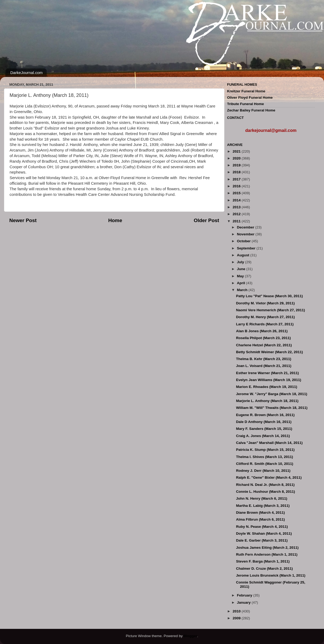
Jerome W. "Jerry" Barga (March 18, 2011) (272, 394)
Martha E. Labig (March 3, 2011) (263, 506)
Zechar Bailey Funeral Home (251, 110)
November (246, 234)
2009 (237, 618)
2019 (237, 165)
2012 (237, 214)
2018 (237, 172)
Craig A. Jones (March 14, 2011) (263, 436)
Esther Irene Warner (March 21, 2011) (268, 373)
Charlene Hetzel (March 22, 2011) (264, 345)
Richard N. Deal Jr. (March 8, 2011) (265, 485)
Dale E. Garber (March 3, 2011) (262, 540)
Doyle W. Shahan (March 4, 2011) (264, 533)
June (242, 269)
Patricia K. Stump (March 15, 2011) (265, 450)
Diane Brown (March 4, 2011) (261, 513)
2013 (237, 207)
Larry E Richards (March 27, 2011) (265, 324)
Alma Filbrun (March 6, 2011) (261, 519)
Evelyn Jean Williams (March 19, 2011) (269, 380)
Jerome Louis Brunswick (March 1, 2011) (271, 575)
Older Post (206, 220)
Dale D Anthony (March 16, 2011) (264, 422)
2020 (237, 158)
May (241, 276)
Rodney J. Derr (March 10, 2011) (263, 471)
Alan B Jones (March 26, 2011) (262, 331)
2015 (237, 193)
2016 (237, 186)
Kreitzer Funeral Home (246, 91)
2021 (237, 151)
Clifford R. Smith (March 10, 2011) (265, 464)
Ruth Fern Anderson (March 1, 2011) (267, 554)
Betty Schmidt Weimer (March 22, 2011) (270, 352)
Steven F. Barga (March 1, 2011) (263, 561)
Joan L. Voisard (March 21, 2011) (264, 366)
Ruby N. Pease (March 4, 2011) (262, 527)
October (244, 241)
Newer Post (23, 220)
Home (115, 220)
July (241, 262)
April (242, 283)
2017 (237, 179)
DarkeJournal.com (27, 73)
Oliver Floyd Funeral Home (250, 98)
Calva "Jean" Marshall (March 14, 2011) (269, 443)
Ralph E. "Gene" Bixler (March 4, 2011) (269, 477)
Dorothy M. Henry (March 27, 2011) (265, 317)
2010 (237, 611)
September (247, 248)
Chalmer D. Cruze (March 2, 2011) (265, 569)
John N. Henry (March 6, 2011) (262, 498)
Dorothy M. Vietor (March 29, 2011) (265, 303)
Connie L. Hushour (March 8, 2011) (266, 492)
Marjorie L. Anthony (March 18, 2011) (267, 401)
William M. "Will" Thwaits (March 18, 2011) (272, 408)
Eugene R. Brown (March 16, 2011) (265, 415)
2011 (237, 221)
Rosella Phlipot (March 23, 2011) (263, 338)
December (246, 227)
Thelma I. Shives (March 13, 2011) (265, 457)
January (244, 602)
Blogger (190, 636)
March (243, 290)
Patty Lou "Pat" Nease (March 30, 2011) (269, 296)
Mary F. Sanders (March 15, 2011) (264, 429)
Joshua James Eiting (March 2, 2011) (267, 548)
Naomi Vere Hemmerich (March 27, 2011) (271, 310)
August (244, 255)
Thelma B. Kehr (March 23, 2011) (264, 359)
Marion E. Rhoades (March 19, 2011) (267, 387)
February (245, 595)
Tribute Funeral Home (246, 104)
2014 (237, 200)
